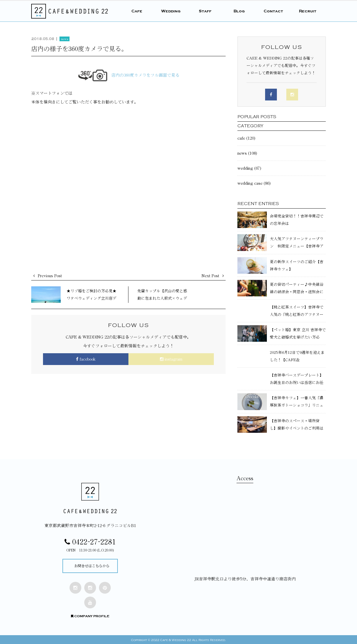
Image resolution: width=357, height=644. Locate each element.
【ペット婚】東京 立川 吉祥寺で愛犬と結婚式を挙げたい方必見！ (298, 337)
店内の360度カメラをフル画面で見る (129, 75)
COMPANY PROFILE (90, 615)
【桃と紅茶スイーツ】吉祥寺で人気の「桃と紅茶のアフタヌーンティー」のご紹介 (297, 314)
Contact (273, 11)
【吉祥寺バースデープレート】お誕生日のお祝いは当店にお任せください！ (297, 383)
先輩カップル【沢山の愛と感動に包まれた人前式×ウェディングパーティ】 (162, 298)
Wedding (171, 11)
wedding (245, 168)
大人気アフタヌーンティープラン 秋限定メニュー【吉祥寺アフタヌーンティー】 (297, 246)
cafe (241, 138)
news (65, 39)
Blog (239, 11)
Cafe (137, 11)
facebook (86, 359)
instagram (171, 359)
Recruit (308, 11)
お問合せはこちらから (92, 565)
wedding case (250, 183)
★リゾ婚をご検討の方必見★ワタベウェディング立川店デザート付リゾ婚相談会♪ (91, 298)
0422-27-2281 (90, 542)
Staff (205, 11)
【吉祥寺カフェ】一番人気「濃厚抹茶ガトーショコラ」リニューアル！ (297, 405)
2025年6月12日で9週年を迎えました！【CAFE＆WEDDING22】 (297, 360)
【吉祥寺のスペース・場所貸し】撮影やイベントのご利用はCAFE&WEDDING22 (297, 428)
